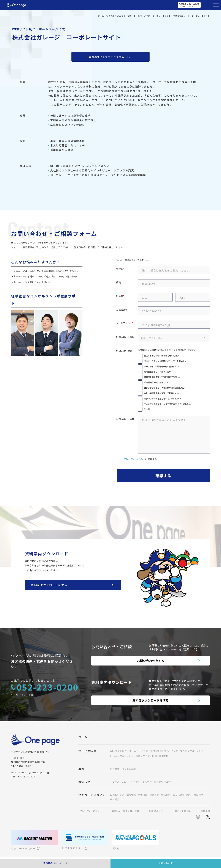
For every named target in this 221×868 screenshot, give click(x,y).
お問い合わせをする (151, 661)
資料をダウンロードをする (49, 585)
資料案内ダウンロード (55, 863)
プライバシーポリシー (134, 459)
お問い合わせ (166, 863)
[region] (110, 314)
